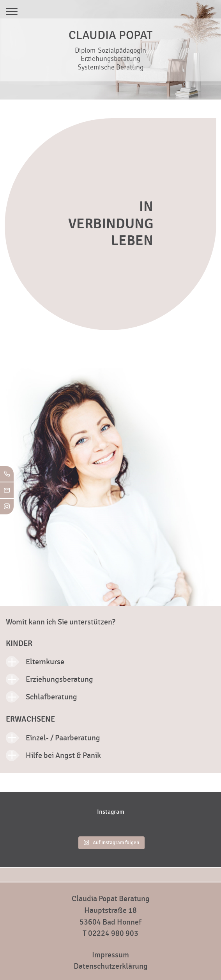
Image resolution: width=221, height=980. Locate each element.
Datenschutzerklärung (111, 966)
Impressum (110, 955)
